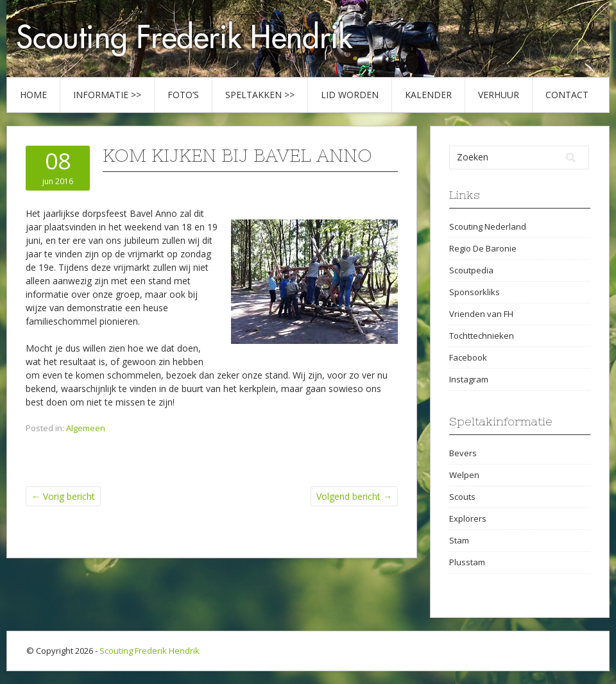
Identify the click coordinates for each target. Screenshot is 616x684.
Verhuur (499, 95)
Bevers (463, 453)
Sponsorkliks (475, 292)
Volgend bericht (354, 496)
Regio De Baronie (483, 248)
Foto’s (183, 95)
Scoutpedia (471, 270)
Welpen (464, 475)
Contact (567, 95)
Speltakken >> (260, 95)
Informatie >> (107, 95)
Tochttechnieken (482, 336)
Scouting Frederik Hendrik (150, 651)
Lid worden (350, 95)
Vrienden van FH (481, 314)
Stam (459, 540)
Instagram (469, 379)
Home (33, 95)
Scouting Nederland (488, 227)
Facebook (468, 357)
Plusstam (467, 562)
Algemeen (86, 428)
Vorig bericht (63, 496)
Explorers (468, 518)
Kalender (428, 95)
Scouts (462, 497)
